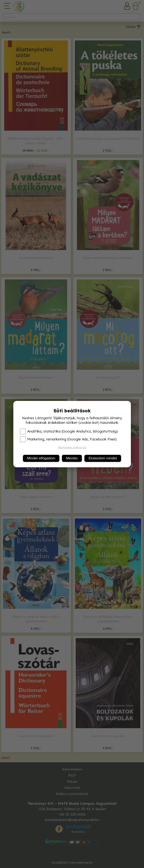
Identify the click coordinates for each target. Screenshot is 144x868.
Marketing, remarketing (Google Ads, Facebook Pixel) (68, 439)
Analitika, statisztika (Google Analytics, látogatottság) (69, 431)
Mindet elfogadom (41, 458)
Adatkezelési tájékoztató (72, 447)
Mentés (72, 458)
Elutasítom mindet (103, 458)
